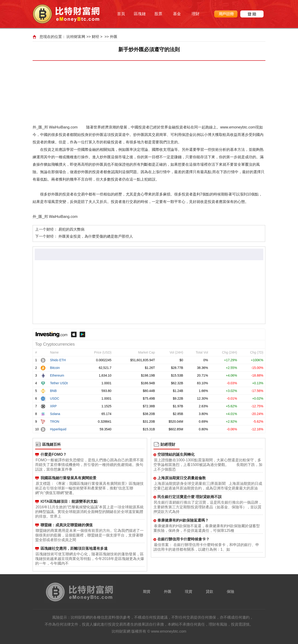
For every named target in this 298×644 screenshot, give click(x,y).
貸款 (210, 592)
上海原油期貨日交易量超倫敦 (182, 478)
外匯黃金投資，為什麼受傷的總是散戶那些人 (96, 236)
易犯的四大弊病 (71, 229)
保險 (230, 592)
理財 (196, 14)
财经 (95, 37)
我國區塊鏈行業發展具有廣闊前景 (68, 478)
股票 (158, 14)
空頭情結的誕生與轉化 (176, 454)
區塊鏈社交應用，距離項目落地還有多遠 (74, 548)
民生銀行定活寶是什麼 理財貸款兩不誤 (190, 497)
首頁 (121, 14)
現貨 (189, 592)
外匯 (114, 37)
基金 (177, 14)
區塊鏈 (140, 14)
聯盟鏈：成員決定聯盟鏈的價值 (67, 525)
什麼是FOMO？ (54, 454)
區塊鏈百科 (51, 444)
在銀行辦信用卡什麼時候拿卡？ (183, 539)
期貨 (147, 592)
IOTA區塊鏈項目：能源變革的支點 (69, 501)
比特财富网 (76, 37)
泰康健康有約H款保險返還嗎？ (183, 520)
